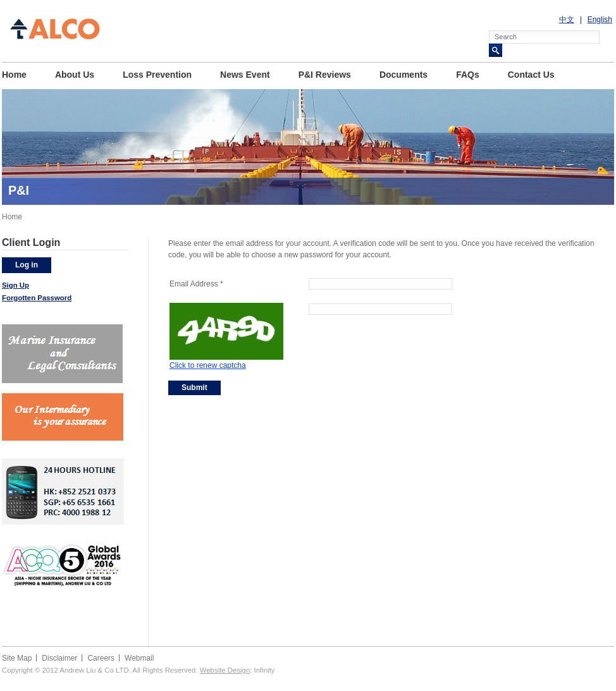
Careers (101, 658)
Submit (194, 388)
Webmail (139, 658)
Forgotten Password (37, 298)
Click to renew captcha (208, 365)
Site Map (17, 658)
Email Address (196, 284)
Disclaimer (59, 658)
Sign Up (15, 285)
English (600, 20)
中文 (567, 20)
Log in (27, 265)
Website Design (225, 670)
